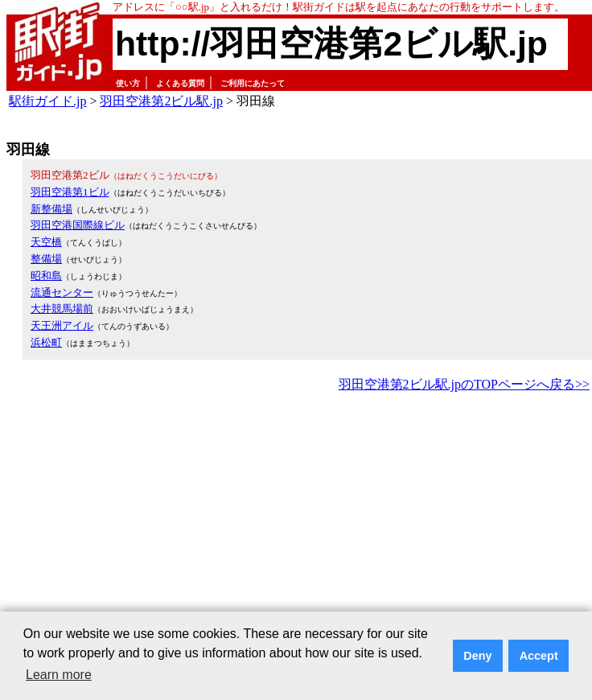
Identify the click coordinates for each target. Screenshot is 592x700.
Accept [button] (539, 656)
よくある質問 (180, 83)
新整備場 (51, 209)
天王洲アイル (62, 325)
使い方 (128, 83)
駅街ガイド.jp (47, 101)
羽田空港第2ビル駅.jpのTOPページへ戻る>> (464, 384)
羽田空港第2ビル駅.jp (161, 101)
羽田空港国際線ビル (78, 225)
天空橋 (46, 242)
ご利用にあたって (253, 83)
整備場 (46, 259)
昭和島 (46, 276)
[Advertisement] (210, 517)
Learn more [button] (59, 675)
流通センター (62, 292)
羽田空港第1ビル (70, 192)
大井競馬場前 (62, 309)
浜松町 (46, 342)
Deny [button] (477, 656)
